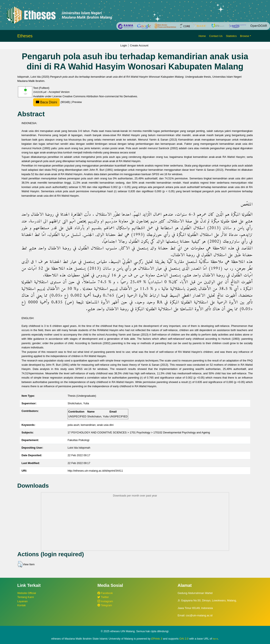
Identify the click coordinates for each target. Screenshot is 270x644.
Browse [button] (245, 36)
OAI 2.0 (184, 639)
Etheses (25, 36)
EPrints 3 (157, 639)
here (215, 639)
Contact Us (216, 36)
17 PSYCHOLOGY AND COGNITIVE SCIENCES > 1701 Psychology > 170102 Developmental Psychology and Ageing (139, 432)
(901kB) (52, 102)
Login (124, 45)
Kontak (22, 605)
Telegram (105, 605)
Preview (77, 102)
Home (202, 36)
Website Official (27, 593)
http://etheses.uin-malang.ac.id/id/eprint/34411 (95, 471)
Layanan (22, 601)
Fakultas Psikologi (78, 440)
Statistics (231, 36)
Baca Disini (46, 102)
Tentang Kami (26, 597)
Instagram (105, 601)
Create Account (139, 45)
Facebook (105, 593)
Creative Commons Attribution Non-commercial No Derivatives (100, 96)
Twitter (103, 597)
